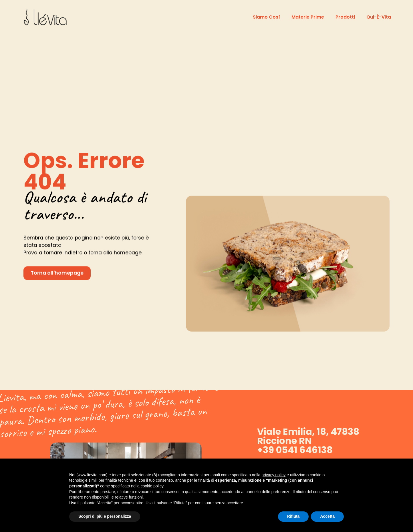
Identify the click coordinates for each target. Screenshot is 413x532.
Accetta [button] (327, 516)
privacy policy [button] (273, 475)
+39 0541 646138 (295, 450)
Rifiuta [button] (293, 516)
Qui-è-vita (379, 17)
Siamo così (266, 17)
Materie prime (308, 17)
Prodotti (345, 17)
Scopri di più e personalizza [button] (105, 516)
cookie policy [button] (152, 486)
